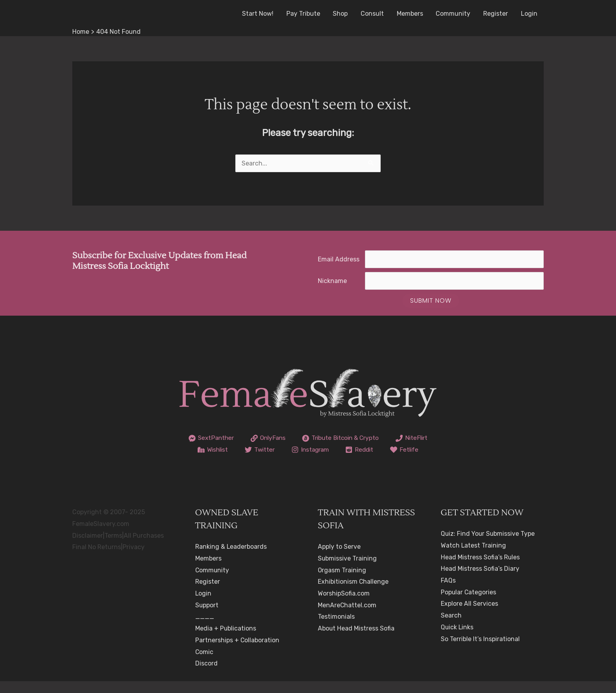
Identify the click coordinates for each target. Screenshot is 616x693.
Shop (342, 14)
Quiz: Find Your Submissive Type (488, 545)
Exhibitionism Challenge (353, 593)
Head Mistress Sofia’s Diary (480, 580)
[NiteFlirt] (209, 450)
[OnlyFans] (291, 438)
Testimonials (336, 628)
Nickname (332, 281)
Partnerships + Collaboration (237, 652)
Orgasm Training (342, 582)
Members (411, 14)
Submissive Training (347, 570)
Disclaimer (88, 547)
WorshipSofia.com (344, 605)
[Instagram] (359, 450)
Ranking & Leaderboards (231, 558)
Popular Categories (469, 604)
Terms (113, 547)
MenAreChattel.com (347, 617)
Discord (206, 675)
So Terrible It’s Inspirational (480, 650)
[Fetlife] (308, 461)
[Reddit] (410, 450)
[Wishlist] (258, 450)
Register (496, 14)
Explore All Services (469, 615)
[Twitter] (306, 450)
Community (454, 14)
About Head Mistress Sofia (356, 640)
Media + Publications (226, 640)
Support (207, 617)
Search (451, 627)
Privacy (134, 559)
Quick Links (457, 639)
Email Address (339, 259)
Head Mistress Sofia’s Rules (480, 569)
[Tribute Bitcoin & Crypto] (367, 438)
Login (529, 14)
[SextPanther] (232, 438)
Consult (373, 14)
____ (205, 628)
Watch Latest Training (474, 557)
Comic (204, 663)
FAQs (448, 592)
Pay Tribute (305, 14)
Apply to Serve (339, 558)
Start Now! (260, 14)
